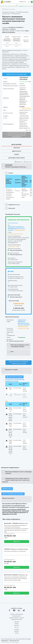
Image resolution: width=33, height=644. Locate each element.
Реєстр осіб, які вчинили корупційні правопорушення (17, 136)
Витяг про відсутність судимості (17, 133)
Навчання (17, 622)
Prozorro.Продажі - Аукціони (16, 618)
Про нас (16, 627)
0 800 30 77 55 (22, 2)
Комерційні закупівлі (16, 620)
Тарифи (17, 633)
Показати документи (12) (15, 341)
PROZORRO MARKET (17, 616)
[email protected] (24, 118)
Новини (17, 624)
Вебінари (16, 631)
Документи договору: (14, 295)
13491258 (22, 107)
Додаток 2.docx (10, 425)
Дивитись (17, 542)
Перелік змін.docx (10, 442)
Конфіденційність (5, 641)
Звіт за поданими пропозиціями (13, 494)
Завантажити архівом (14, 377)
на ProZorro (6, 29)
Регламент (17, 630)
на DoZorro (13, 29)
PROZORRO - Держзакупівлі (17, 614)
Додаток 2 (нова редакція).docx (10, 417)
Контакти (17, 626)
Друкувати (7, 489)
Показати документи (15, 250)
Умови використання (14, 641)
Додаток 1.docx (10, 410)
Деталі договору (13, 301)
